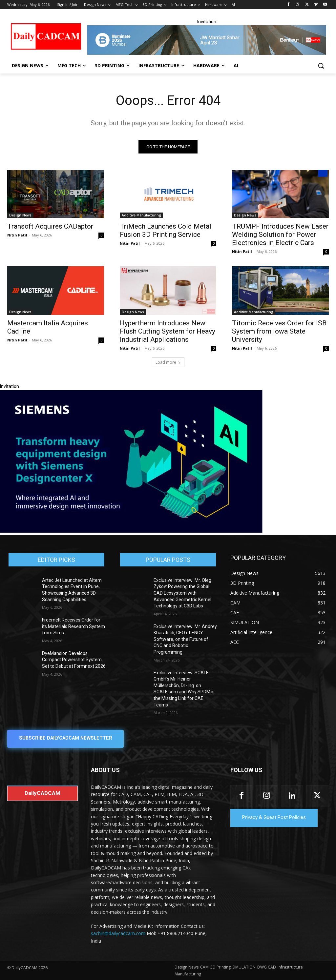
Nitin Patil (17, 235)
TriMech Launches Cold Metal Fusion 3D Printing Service (166, 230)
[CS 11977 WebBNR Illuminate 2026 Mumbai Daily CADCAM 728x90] (207, 40)
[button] (321, 66)
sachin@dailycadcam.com (118, 934)
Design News (20, 215)
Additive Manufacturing (141, 215)
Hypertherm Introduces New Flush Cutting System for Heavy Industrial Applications (168, 331)
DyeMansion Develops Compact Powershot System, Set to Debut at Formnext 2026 (74, 660)
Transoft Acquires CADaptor (50, 226)
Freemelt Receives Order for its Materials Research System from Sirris (73, 627)
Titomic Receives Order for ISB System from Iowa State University (279, 331)
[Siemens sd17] (131, 532)
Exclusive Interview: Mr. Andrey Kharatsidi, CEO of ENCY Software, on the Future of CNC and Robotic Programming (185, 640)
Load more (168, 363)
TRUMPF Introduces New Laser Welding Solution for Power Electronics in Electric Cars (280, 235)
